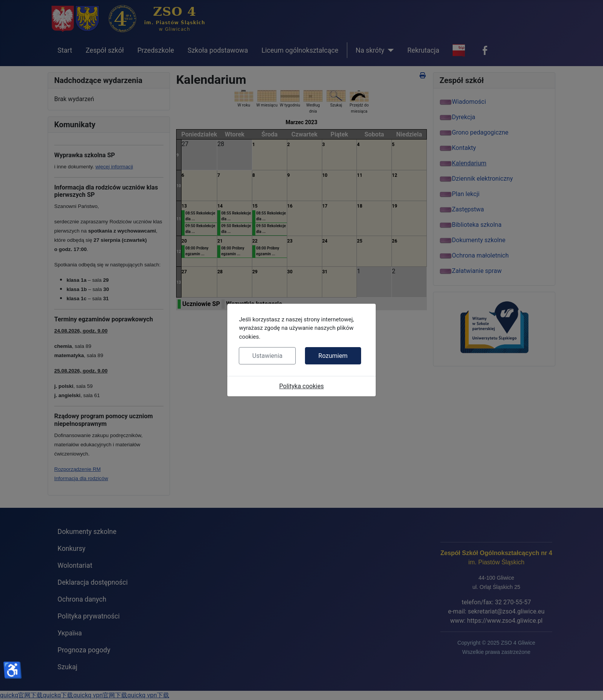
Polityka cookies (301, 386)
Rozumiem (333, 356)
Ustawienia (267, 356)
